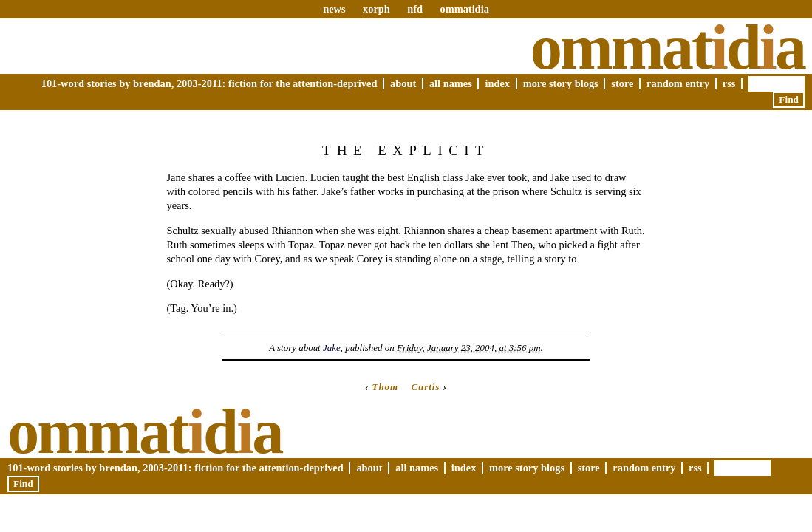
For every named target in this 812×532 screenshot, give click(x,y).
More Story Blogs (561, 83)
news (334, 9)
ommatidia (464, 9)
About (403, 83)
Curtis (425, 387)
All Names (451, 83)
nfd (415, 9)
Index (497, 83)
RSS (729, 83)
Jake (332, 348)
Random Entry (678, 83)
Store (622, 83)
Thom (386, 387)
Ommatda (668, 47)
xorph (376, 9)
